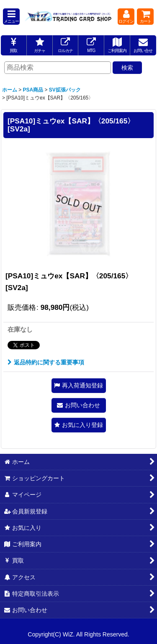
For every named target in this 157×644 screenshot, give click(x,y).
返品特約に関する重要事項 (46, 362)
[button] (11, 17)
